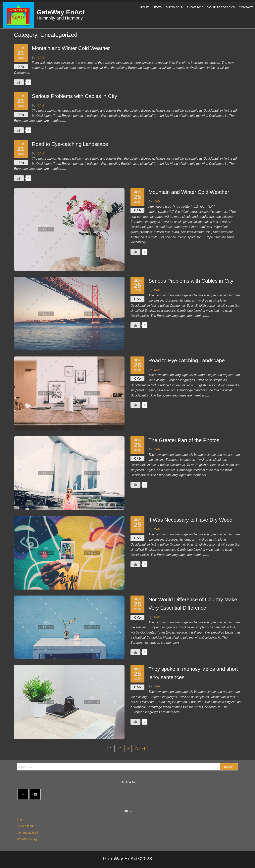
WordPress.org (27, 839)
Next (140, 748)
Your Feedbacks (221, 7)
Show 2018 (195, 7)
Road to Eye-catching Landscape (70, 144)
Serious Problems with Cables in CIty (75, 96)
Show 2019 (174, 7)
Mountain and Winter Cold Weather (189, 192)
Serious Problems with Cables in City (191, 281)
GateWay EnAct (61, 12)
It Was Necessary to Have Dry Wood (190, 520)
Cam (41, 58)
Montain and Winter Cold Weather (71, 48)
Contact (246, 7)
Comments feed (27, 832)
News (157, 7)
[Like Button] (19, 82)
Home (144, 7)
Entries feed (25, 826)
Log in (21, 819)
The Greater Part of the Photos (184, 440)
